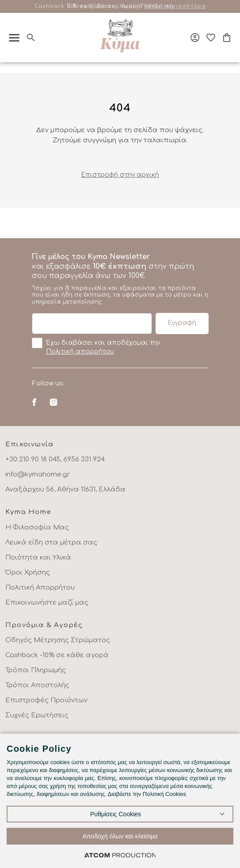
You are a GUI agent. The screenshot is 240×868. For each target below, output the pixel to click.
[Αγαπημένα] (211, 38)
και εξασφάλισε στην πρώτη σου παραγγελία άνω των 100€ (120, 279)
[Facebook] (34, 402)
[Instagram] (53, 402)
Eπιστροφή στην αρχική (120, 175)
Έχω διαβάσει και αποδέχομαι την (96, 346)
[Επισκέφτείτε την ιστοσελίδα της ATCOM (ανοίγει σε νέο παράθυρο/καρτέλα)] (120, 855)
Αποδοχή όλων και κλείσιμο (120, 836)
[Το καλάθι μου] (227, 38)
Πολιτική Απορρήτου (40, 588)
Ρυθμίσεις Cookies (116, 814)
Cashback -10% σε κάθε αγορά (57, 655)
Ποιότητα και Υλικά (38, 558)
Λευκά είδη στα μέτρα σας (51, 542)
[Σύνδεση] (195, 38)
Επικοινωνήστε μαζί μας (47, 603)
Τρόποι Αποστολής (37, 685)
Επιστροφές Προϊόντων (46, 700)
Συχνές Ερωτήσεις (37, 715)
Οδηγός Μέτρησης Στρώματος (58, 640)
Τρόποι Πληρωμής (36, 670)
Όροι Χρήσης (28, 573)
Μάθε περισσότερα (175, 6)
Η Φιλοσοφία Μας (37, 527)
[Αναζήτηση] (31, 38)
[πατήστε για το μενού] (14, 38)
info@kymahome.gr (38, 474)
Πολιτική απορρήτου (80, 352)
